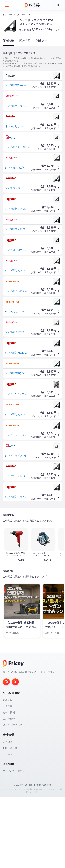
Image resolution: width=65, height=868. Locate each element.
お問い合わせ (10, 819)
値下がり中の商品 (12, 796)
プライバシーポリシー (15, 842)
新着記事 (8, 771)
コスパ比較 (9, 790)
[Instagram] (6, 753)
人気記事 (8, 777)
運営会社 (8, 813)
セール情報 (9, 783)
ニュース (8, 825)
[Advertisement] (32, 546)
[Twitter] (15, 753)
